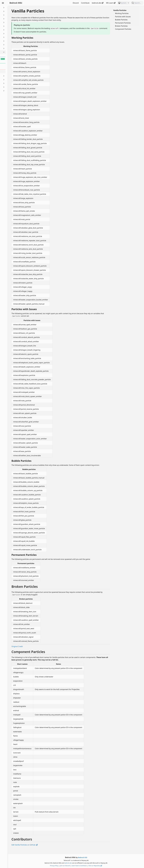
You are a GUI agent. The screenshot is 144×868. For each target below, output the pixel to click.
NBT (13, 48)
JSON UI (13, 37)
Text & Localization (13, 83)
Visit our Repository (105, 866)
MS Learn (111, 3)
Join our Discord (75, 866)
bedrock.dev (98, 3)
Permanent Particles (123, 23)
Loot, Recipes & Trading (13, 41)
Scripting (13, 76)
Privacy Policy (64, 866)
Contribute (85, 3)
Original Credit (37, 651)
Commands (13, 19)
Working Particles (122, 13)
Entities (13, 30)
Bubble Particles (121, 20)
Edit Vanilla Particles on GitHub (44, 849)
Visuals (13, 87)
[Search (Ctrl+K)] (137, 3)
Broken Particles (121, 26)
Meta (13, 45)
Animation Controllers (13, 11)
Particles (13, 52)
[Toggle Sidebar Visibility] (3, 3)
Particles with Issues (123, 17)
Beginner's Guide (13, 8)
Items (13, 34)
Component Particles (123, 29)
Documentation (13, 26)
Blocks (13, 15)
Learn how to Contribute (89, 866)
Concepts (13, 22)
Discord (76, 3)
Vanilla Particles (120, 10)
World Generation (13, 91)
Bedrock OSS (92, 857)
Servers (13, 80)
